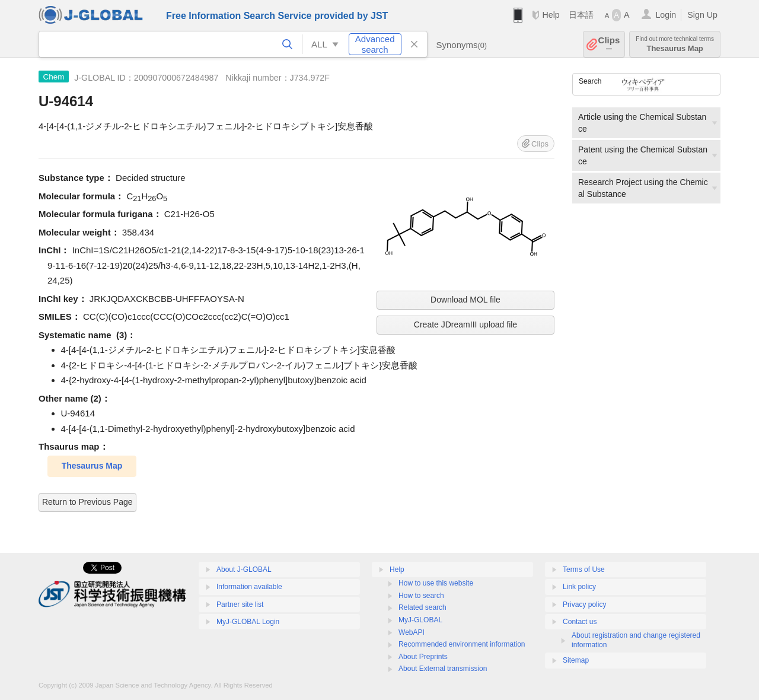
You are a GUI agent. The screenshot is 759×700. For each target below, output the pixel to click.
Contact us (580, 622)
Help (551, 15)
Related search (422, 607)
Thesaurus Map (675, 44)
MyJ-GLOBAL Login (248, 622)
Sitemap (576, 660)
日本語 (581, 15)
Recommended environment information (462, 644)
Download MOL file (465, 300)
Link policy (579, 587)
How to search (421, 596)
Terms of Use (584, 569)
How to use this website (436, 583)
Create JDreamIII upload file (465, 324)
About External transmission (443, 669)
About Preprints (423, 657)
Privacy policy (584, 604)
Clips (609, 44)
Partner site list (240, 604)
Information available (249, 587)
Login (666, 15)
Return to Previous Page (87, 502)
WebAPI (412, 632)
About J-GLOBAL (244, 569)
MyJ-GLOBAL (420, 620)
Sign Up (702, 15)
